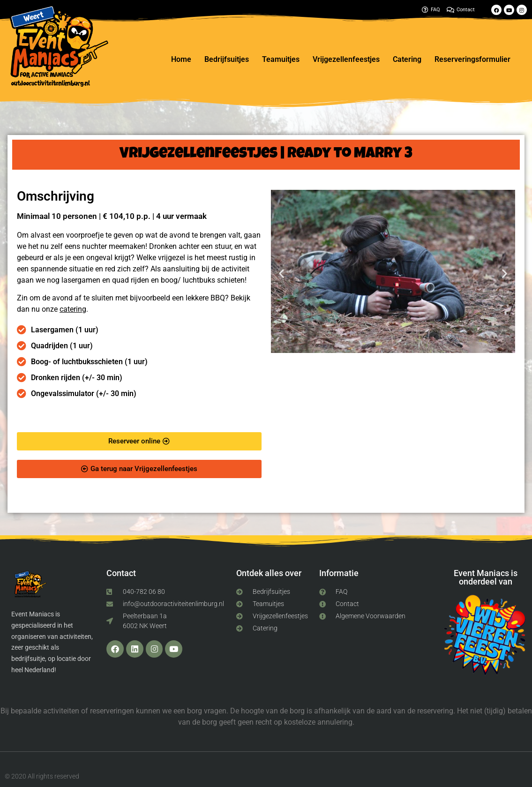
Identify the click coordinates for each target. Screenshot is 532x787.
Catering (407, 59)
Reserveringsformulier (472, 59)
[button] (281, 273)
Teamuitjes (281, 59)
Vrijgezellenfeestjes (346, 59)
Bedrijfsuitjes (227, 59)
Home (181, 59)
